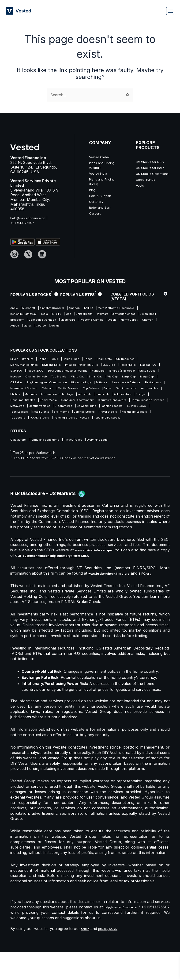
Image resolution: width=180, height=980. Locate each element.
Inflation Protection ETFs (127, 366)
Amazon (89, 308)
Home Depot (133, 328)
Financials (83, 412)
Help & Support (103, 196)
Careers (96, 213)
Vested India (100, 173)
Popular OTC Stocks (75, 445)
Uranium (32, 359)
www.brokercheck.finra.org (114, 601)
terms (86, 957)
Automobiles (92, 405)
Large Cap (140, 386)
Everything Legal (116, 467)
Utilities (114, 405)
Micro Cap (75, 386)
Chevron (17, 335)
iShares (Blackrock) (100, 379)
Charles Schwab (23, 386)
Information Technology (29, 412)
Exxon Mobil (99, 321)
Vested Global (101, 157)
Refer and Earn (103, 207)
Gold (67, 359)
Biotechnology (118, 392)
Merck (53, 335)
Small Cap (97, 386)
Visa (132, 315)
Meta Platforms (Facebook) (32, 315)
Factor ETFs (41, 372)
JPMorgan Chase (69, 321)
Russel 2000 (112, 372)
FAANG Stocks (143, 438)
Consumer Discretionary (90, 418)
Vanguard (71, 379)
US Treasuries (21, 366)
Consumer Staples (24, 418)
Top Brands (51, 386)
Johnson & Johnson (26, 328)
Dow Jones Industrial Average (33, 379)
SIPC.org (158, 601)
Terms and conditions (51, 467)
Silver (15, 359)
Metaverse (63, 425)
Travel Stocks (53, 438)
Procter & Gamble (86, 328)
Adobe (36, 335)
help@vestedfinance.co (31, 218)
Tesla (101, 315)
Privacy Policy (85, 467)
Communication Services (29, 425)
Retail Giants (110, 432)
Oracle (111, 328)
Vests (141, 199)
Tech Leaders (83, 432)
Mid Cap (118, 386)
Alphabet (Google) (62, 308)
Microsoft (34, 308)
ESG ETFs (18, 372)
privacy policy (113, 957)
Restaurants (61, 399)
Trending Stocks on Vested (32, 445)
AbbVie (88, 335)
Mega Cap (18, 392)
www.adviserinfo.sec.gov (99, 578)
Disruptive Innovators (132, 418)
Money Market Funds (55, 366)
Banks (41, 405)
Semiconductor (64, 405)
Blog (93, 190)
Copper (51, 359)
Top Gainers (20, 405)
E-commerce (120, 425)
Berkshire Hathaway (75, 315)
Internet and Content (92, 399)
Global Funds (148, 193)
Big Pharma (135, 432)
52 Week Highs (149, 425)
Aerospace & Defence (28, 399)
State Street (131, 379)
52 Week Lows (54, 432)
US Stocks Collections (146, 185)
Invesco (154, 379)
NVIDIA (108, 308)
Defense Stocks (23, 438)
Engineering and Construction (77, 392)
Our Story (98, 201)
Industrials (62, 412)
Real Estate (129, 359)
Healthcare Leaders (85, 438)
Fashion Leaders (23, 432)
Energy (130, 412)
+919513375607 (24, 223)
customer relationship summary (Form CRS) (73, 584)
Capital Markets (147, 399)
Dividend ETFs (90, 366)
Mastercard (57, 328)
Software (143, 392)
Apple (15, 308)
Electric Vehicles (91, 425)
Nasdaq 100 (67, 372)
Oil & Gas (40, 392)
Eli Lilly (117, 315)
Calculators (19, 467)
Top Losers (116, 438)
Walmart (43, 321)
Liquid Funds (88, 359)
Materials (133, 405)
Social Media (55, 418)
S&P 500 (89, 372)
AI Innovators (108, 412)
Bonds (109, 359)
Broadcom (123, 321)
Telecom (122, 399)
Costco (70, 335)
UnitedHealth (20, 321)
